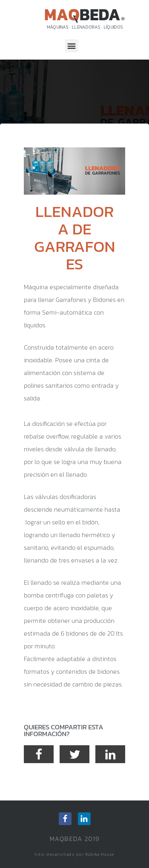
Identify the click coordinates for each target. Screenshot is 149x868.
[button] (72, 46)
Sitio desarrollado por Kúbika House (74, 854)
